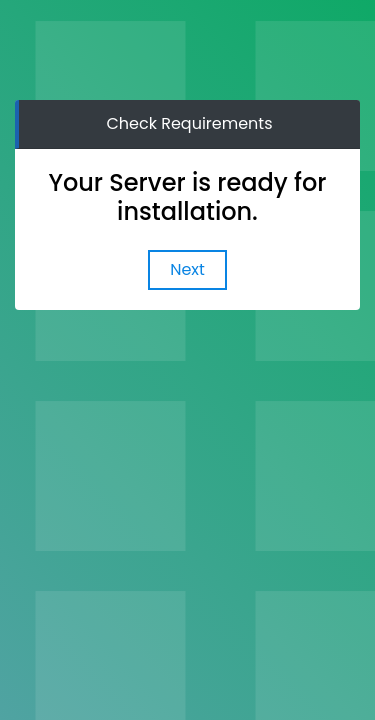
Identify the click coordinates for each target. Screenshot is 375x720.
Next (187, 269)
